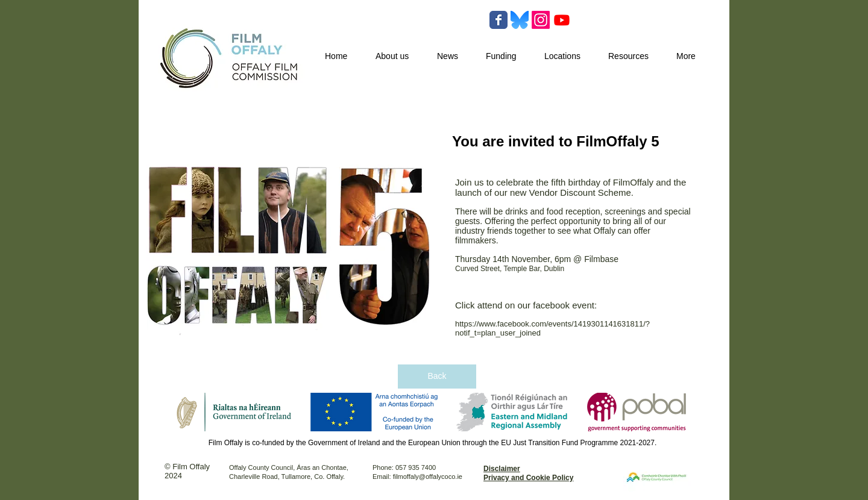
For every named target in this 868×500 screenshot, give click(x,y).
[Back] (437, 377)
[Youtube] (562, 20)
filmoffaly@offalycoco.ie (428, 477)
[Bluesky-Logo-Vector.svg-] (520, 20)
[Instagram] (541, 20)
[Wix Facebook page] (498, 20)
